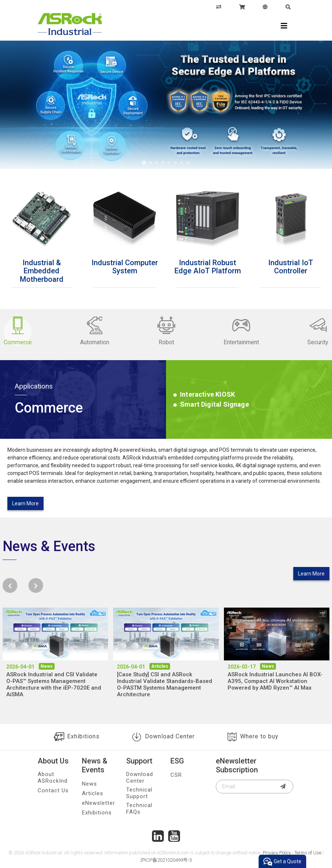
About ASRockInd (53, 778)
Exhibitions (77, 737)
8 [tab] (188, 163)
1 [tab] (144, 163)
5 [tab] (169, 163)
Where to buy (253, 737)
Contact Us (53, 790)
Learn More (25, 503)
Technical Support (139, 793)
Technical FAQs (139, 809)
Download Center (163, 737)
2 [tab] (150, 163)
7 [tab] (182, 163)
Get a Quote (282, 862)
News (89, 784)
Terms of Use (308, 853)
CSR (176, 775)
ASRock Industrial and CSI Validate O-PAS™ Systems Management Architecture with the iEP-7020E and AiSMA (54, 684)
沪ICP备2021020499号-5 (166, 860)
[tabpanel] (166, 106)
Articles (93, 793)
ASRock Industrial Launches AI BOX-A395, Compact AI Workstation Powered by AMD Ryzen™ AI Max (275, 681)
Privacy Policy (277, 853)
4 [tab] (163, 163)
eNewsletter (98, 803)
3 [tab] (157, 163)
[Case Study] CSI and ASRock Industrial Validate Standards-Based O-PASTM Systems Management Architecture (165, 684)
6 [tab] (175, 163)
